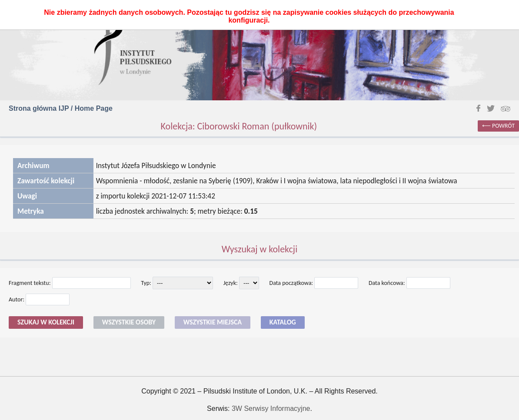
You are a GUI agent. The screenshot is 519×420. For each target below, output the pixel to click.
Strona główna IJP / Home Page (61, 108)
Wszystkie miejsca (213, 322)
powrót (503, 126)
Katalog (283, 322)
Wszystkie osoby (129, 322)
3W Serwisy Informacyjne (271, 408)
